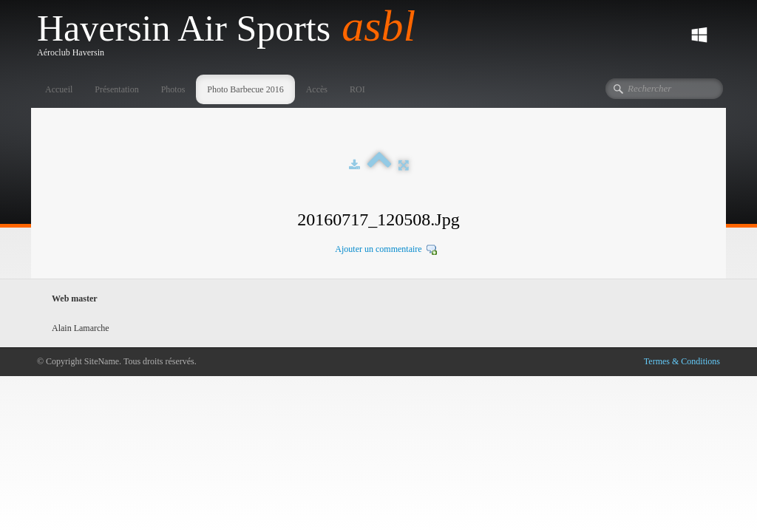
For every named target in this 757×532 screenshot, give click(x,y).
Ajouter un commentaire (378, 249)
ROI (357, 89)
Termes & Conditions (682, 361)
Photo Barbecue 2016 (245, 89)
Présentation (116, 89)
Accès (317, 89)
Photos (173, 89)
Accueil (59, 89)
